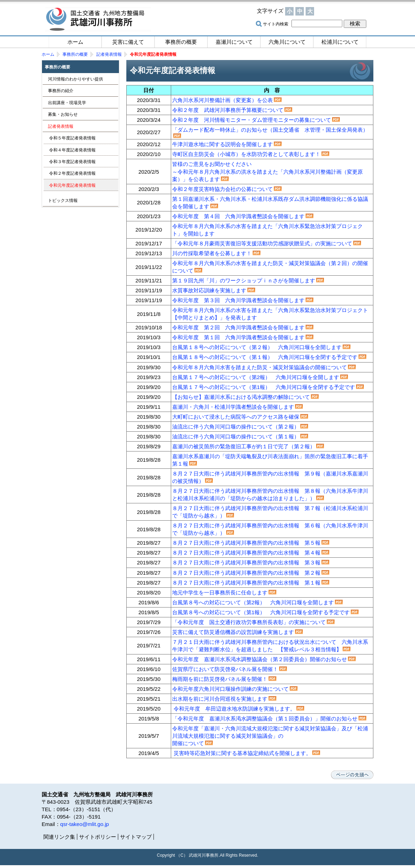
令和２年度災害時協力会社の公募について (222, 189)
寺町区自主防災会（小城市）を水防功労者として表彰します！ (246, 154)
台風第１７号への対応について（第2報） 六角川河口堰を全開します (256, 377)
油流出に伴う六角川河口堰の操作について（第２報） (236, 427)
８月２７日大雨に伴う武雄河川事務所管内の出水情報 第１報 (246, 583)
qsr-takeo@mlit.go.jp (85, 824)
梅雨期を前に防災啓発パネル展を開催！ (220, 679)
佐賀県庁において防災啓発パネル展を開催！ (225, 669)
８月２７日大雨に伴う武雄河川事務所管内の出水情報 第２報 (246, 573)
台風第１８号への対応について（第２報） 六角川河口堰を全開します (257, 347)
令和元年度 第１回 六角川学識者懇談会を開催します (238, 337)
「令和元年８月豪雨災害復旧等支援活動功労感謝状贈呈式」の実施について (262, 243)
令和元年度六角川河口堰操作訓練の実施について (230, 689)
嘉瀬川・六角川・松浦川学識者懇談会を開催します (233, 407)
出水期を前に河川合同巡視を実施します (220, 699)
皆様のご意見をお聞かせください (215, 164)
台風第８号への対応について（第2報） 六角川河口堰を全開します (253, 602)
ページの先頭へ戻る (352, 775)
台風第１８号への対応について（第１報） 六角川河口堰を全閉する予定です (265, 357)
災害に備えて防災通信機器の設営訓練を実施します (233, 632)
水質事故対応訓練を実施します (209, 290)
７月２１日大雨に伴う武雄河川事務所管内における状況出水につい (252, 642)
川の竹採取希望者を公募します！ (212, 253)
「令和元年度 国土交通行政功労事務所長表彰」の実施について (249, 622)
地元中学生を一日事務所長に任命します (220, 592)
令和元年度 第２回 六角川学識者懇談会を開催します (238, 327)
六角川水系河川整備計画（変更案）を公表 (222, 100)
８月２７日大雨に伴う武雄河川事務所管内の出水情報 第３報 (246, 562)
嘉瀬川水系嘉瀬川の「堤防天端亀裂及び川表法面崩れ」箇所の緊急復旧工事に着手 (270, 456)
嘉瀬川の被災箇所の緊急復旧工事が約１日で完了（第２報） (244, 446)
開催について (188, 743)
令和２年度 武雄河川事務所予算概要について (228, 110)
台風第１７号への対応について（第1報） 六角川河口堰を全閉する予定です (264, 387)
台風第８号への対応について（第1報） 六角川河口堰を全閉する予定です (261, 612)
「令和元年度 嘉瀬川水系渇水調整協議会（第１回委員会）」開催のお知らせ (265, 719)
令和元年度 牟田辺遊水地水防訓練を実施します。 (234, 709)
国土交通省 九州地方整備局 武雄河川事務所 (98, 19)
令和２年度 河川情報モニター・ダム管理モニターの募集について (252, 120)
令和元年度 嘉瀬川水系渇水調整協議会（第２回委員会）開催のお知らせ (260, 659)
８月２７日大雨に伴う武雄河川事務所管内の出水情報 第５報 (246, 543)
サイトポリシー (98, 837)
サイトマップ (345, 11)
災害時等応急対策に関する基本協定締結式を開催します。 (242, 753)
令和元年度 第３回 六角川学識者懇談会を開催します (238, 300)
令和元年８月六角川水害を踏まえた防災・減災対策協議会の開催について (260, 367)
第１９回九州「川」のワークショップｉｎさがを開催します (244, 280)
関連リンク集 (59, 837)
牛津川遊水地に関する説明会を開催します (222, 144)
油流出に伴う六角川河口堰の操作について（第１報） (236, 436)
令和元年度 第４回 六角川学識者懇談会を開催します (238, 216)
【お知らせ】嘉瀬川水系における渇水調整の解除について (241, 397)
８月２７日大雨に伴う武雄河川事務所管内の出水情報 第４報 (246, 553)
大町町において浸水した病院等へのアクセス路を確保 (236, 417)
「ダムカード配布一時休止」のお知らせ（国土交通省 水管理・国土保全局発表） (270, 130)
